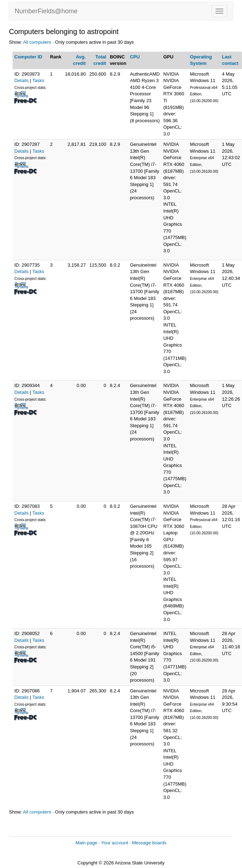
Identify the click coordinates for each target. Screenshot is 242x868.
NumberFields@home (46, 11)
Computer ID (28, 57)
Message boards (149, 843)
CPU (135, 57)
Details (22, 80)
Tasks (38, 80)
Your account (115, 843)
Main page (87, 843)
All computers (37, 42)
